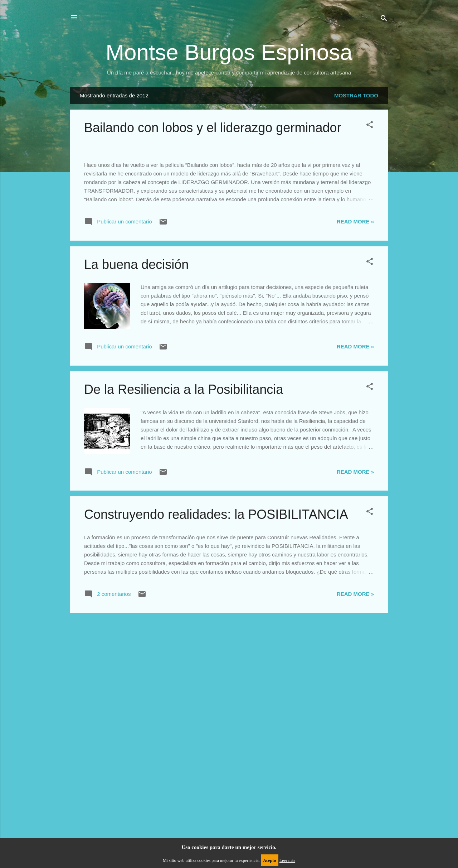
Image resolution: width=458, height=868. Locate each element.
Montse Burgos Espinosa (229, 52)
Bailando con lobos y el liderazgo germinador (213, 128)
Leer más (287, 860)
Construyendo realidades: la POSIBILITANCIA (216, 720)
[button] (370, 126)
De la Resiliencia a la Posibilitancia (184, 595)
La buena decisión (136, 470)
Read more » (355, 427)
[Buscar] (384, 20)
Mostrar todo (356, 95)
